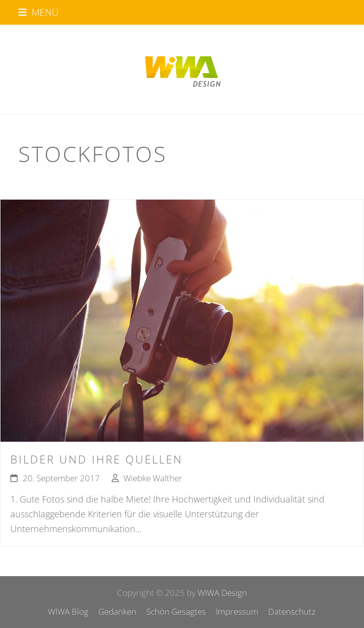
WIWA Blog (68, 611)
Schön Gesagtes (176, 611)
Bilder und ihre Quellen (97, 459)
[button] (39, 12)
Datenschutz (292, 611)
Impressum (237, 611)
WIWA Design (222, 593)
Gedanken (117, 611)
